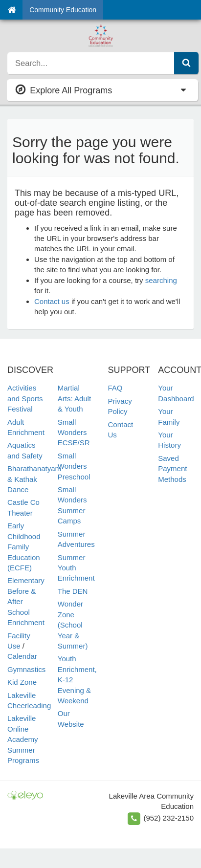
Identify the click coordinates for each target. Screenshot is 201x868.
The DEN (73, 591)
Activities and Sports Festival (25, 398)
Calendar (22, 656)
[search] (91, 63)
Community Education (63, 10)
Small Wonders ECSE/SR (74, 433)
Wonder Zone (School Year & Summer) (73, 625)
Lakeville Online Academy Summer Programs (23, 739)
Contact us (52, 301)
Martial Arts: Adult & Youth (74, 398)
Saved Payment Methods (172, 469)
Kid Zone (22, 682)
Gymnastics (26, 669)
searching (161, 280)
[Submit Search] (186, 63)
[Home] (11, 10)
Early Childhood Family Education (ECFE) (24, 547)
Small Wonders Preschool (74, 466)
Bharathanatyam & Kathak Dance (34, 479)
